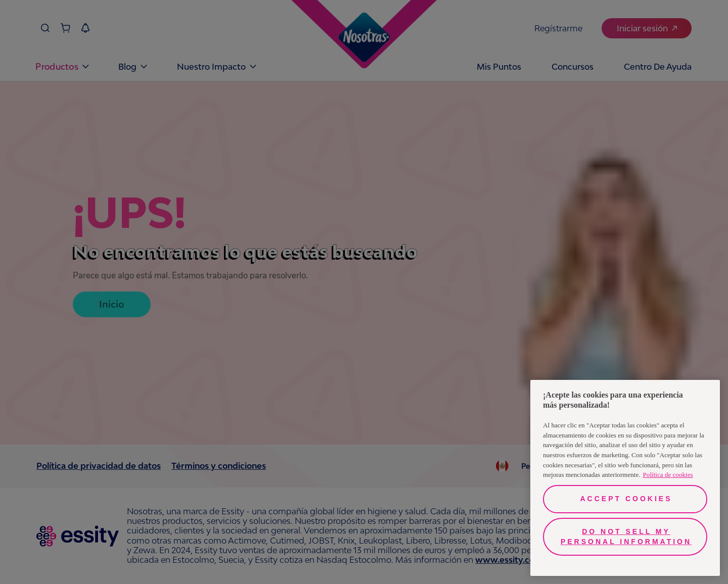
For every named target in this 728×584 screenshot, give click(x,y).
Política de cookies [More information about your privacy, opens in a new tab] (668, 475)
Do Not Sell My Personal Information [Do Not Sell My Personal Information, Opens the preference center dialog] (626, 537)
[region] (625, 478)
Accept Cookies (626, 499)
